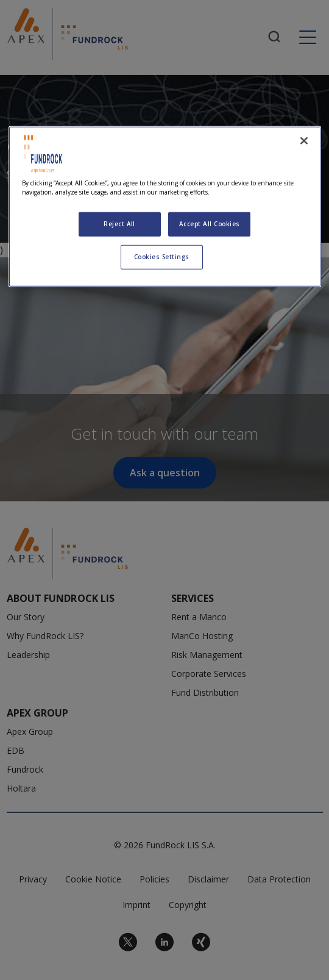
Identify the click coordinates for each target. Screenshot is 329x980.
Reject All (119, 224)
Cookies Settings (162, 257)
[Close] (304, 141)
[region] (165, 207)
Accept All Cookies (210, 224)
